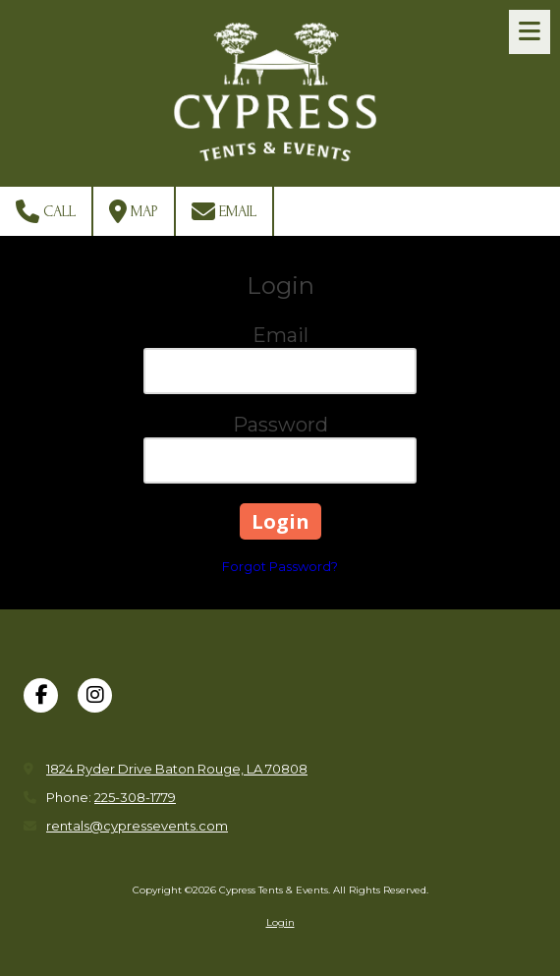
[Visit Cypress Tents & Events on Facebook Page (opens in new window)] (41, 695)
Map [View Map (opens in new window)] (134, 211)
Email (224, 211)
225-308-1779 (135, 797)
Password (280, 425)
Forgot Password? (280, 566)
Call (46, 211)
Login (280, 922)
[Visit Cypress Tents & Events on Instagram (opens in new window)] (95, 695)
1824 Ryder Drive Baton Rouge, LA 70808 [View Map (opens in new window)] (177, 769)
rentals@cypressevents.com (137, 826)
